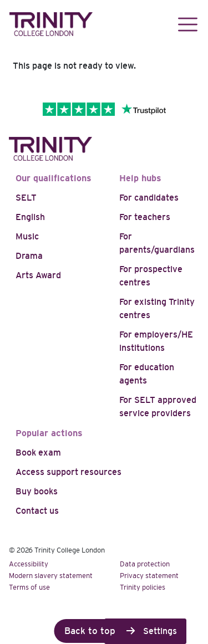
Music (27, 236)
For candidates (149, 198)
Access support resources (69, 472)
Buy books (37, 491)
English (30, 217)
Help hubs (140, 178)
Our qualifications (54, 178)
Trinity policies (143, 587)
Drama (29, 256)
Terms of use (29, 587)
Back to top (90, 631)
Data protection (145, 564)
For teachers (145, 217)
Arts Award (38, 275)
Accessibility (29, 564)
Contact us (37, 511)
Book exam (38, 453)
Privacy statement (149, 576)
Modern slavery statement (51, 576)
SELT (26, 198)
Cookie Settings (145, 631)
